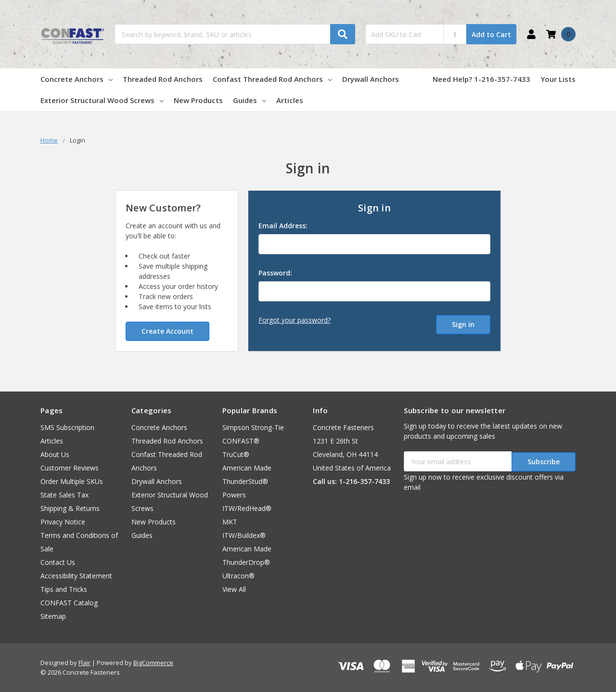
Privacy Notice (63, 522)
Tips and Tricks (64, 589)
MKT (230, 522)
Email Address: (283, 226)
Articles (290, 100)
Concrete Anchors (77, 79)
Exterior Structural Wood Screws (102, 100)
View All (234, 589)
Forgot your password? (295, 320)
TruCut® (236, 454)
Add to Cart (491, 34)
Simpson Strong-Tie (253, 427)
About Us (55, 454)
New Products (198, 100)
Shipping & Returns (70, 508)
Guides (250, 100)
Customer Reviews (70, 468)
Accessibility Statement (76, 576)
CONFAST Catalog (69, 603)
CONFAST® (241, 441)
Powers (234, 495)
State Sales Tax (64, 495)
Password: (275, 273)
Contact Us (58, 562)
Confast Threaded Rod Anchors (272, 79)
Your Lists (558, 79)
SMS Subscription (67, 427)
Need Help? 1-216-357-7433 (481, 79)
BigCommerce (153, 663)
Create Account (167, 331)
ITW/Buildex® (244, 535)
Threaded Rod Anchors (163, 79)
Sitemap (53, 616)
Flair (84, 663)
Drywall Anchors (371, 79)
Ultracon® (238, 576)
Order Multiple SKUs (72, 481)
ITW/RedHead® (247, 508)
